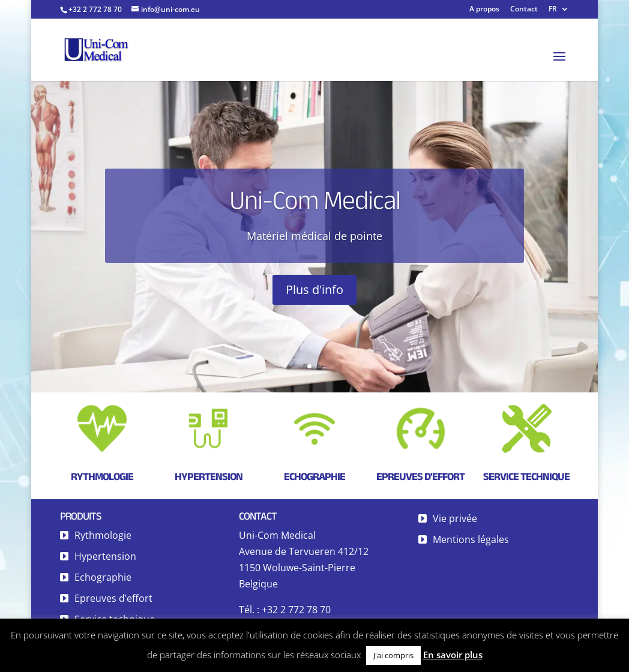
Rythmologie (102, 476)
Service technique (526, 476)
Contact (524, 10)
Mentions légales (471, 539)
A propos (484, 10)
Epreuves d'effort (420, 476)
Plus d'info (314, 294)
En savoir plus (453, 655)
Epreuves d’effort (113, 598)
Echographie (314, 476)
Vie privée (455, 518)
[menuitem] (559, 12)
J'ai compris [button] (393, 655)
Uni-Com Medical (315, 204)
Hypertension (209, 476)
